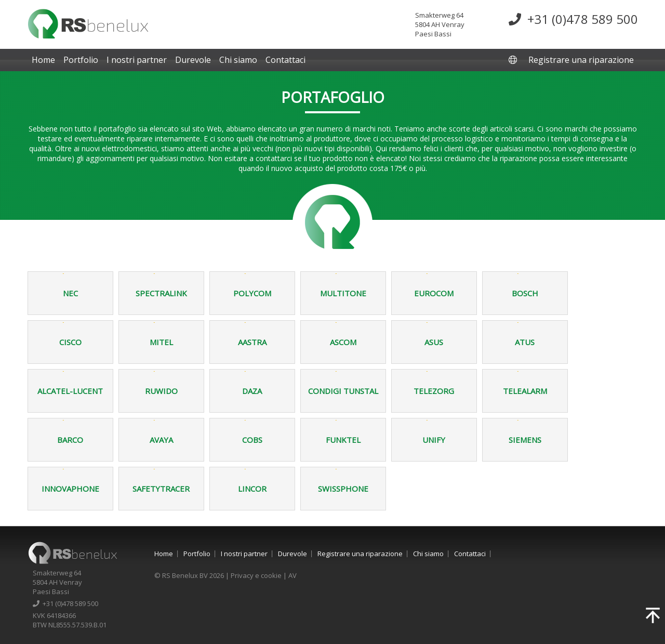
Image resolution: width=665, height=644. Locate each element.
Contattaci (285, 60)
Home (43, 60)
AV (292, 575)
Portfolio (81, 60)
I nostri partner (137, 60)
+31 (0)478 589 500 (573, 19)
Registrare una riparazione (581, 60)
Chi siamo (238, 60)
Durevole (193, 60)
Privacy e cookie (256, 575)
